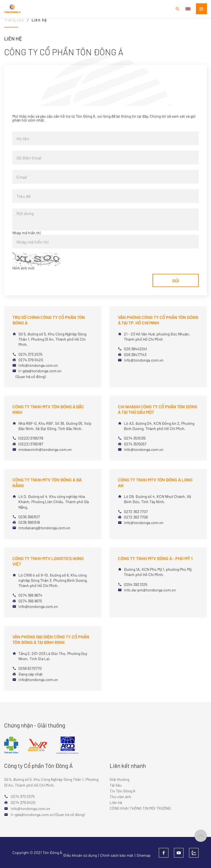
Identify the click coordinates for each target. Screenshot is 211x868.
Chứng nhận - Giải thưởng (35, 725)
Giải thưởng (119, 779)
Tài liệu (116, 785)
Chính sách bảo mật (117, 855)
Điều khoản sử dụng (80, 855)
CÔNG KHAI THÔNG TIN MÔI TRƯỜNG (140, 808)
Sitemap (144, 855)
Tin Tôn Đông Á (123, 791)
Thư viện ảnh (120, 797)
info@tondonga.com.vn (38, 365)
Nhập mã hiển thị (27, 233)
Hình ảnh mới (23, 268)
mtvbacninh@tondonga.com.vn (45, 449)
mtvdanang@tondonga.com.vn (44, 528)
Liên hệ (116, 802)
